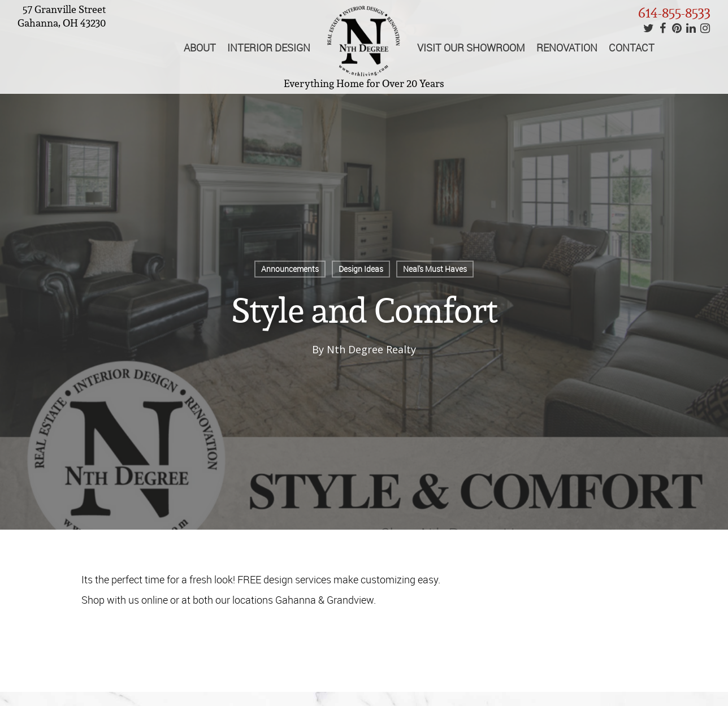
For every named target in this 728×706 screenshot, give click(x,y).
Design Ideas (361, 269)
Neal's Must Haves (435, 269)
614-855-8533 (674, 13)
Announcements (290, 269)
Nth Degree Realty (371, 349)
